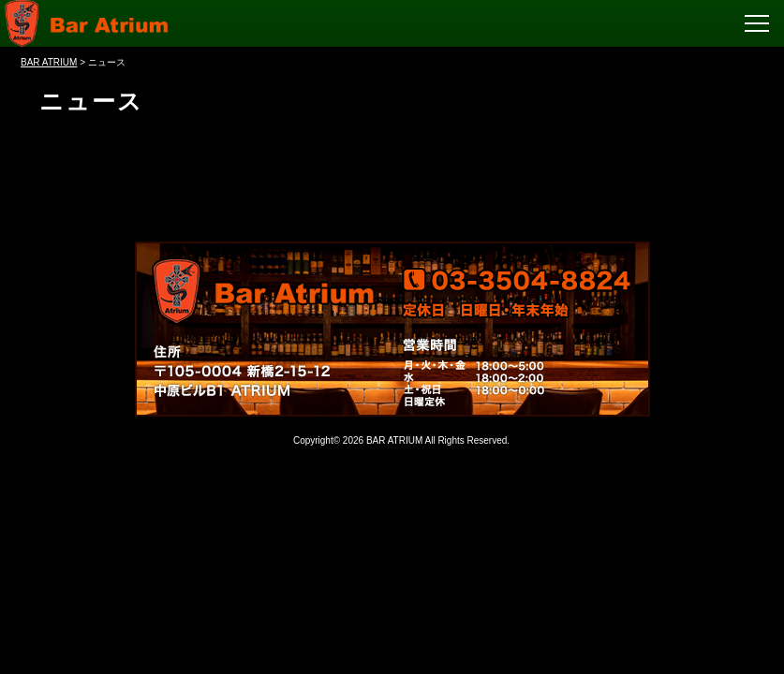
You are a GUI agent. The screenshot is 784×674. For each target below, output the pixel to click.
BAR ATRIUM (394, 440)
